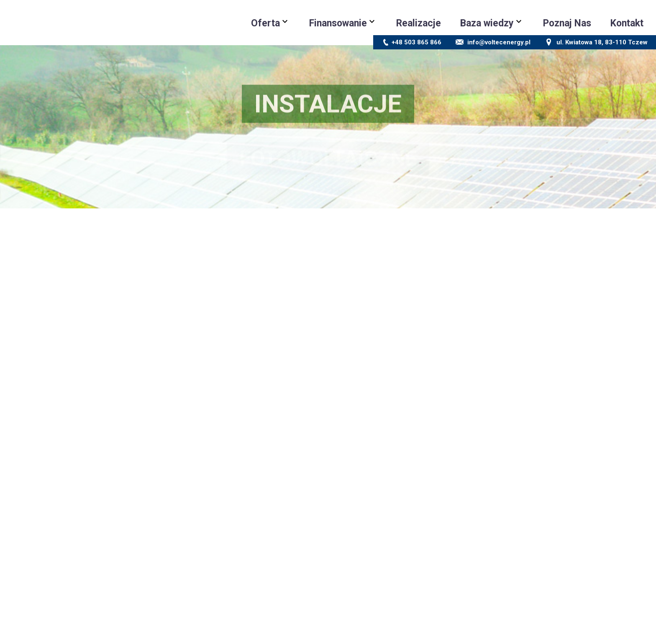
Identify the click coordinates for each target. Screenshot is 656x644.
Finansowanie (338, 23)
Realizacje (419, 23)
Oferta (265, 23)
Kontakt (627, 23)
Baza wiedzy (487, 23)
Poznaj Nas (567, 23)
